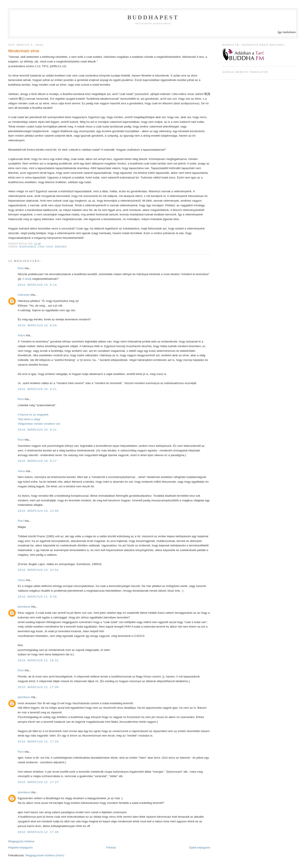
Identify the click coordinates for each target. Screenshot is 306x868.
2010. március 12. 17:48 (38, 832)
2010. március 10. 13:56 (38, 511)
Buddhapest (153, 17)
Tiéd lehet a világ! (29, 419)
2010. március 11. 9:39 (37, 597)
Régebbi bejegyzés (20, 848)
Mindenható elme (24, 51)
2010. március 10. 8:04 (37, 325)
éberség (61, 247)
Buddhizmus (28, 247)
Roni (21, 268)
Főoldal (111, 848)
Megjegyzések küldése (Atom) (45, 855)
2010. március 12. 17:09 (38, 687)
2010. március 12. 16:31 (38, 660)
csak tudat (46, 247)
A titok (26, 279)
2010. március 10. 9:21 (37, 389)
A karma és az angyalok (33, 415)
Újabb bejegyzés (200, 848)
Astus (21, 335)
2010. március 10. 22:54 (38, 570)
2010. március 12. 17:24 (38, 741)
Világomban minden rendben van (39, 424)
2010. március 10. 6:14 (37, 285)
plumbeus (24, 607)
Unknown (24, 295)
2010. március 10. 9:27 (37, 461)
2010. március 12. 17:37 (38, 782)
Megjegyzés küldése (21, 841)
